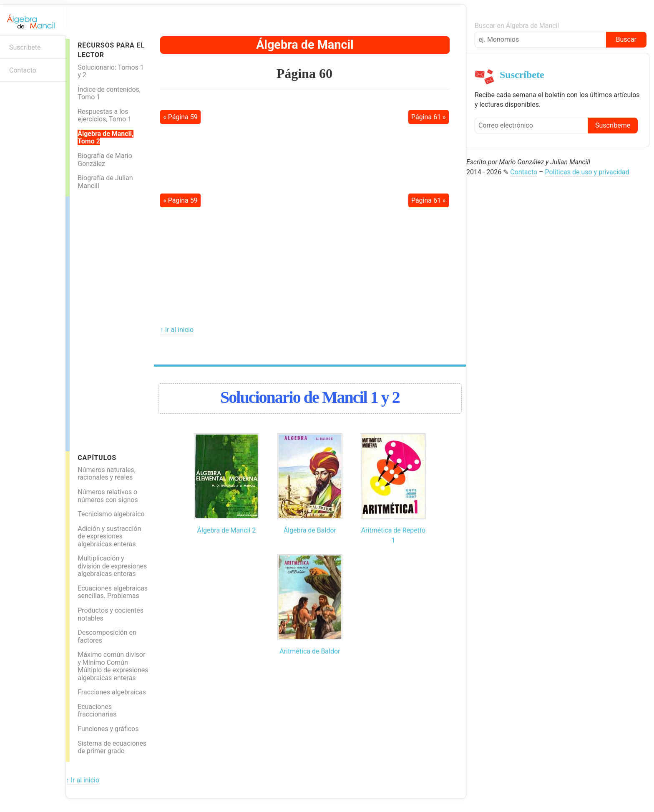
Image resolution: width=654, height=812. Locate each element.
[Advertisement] (103, 322)
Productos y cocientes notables (111, 614)
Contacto (23, 70)
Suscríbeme (613, 125)
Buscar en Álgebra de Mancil (517, 26)
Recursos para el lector (111, 50)
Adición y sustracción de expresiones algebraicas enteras (109, 536)
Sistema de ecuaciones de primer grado (112, 747)
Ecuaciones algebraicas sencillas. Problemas (113, 592)
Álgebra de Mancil (305, 45)
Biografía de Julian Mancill (105, 182)
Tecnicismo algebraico (111, 514)
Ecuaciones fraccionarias (97, 711)
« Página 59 (180, 117)
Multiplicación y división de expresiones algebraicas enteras (112, 566)
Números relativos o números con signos (108, 496)
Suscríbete (25, 47)
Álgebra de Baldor (310, 530)
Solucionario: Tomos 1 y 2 (111, 71)
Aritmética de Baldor (310, 651)
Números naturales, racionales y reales (107, 474)
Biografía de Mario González (105, 160)
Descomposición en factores (107, 636)
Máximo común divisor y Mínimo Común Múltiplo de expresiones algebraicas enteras (113, 666)
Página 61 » (429, 117)
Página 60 (304, 73)
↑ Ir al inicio (177, 330)
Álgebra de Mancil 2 (227, 530)
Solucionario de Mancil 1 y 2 (310, 397)
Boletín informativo (11, 95)
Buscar (626, 39)
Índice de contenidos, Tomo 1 (109, 93)
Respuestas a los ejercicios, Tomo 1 (104, 116)
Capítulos (97, 458)
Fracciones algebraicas (112, 692)
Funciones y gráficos (108, 729)
